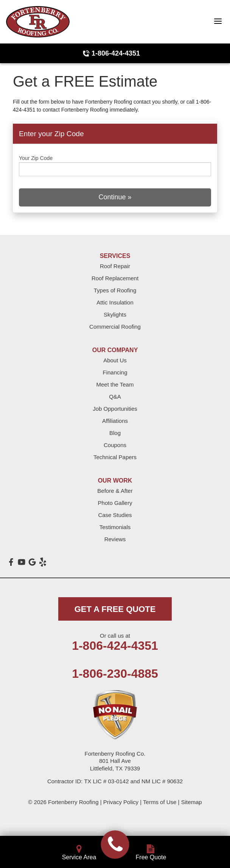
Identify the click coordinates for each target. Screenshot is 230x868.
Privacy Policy (121, 802)
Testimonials (115, 527)
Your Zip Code (36, 158)
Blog (115, 433)
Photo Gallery (115, 503)
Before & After (115, 491)
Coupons (115, 445)
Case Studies (115, 515)
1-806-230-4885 (115, 674)
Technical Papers (115, 457)
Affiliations (115, 421)
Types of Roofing (115, 290)
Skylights (115, 314)
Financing (115, 372)
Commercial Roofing (115, 327)
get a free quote (115, 609)
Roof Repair (115, 266)
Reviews (115, 539)
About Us (115, 360)
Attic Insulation (115, 302)
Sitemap (192, 802)
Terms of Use (160, 802)
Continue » (115, 197)
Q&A (115, 397)
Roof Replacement (115, 278)
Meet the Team (115, 384)
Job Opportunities (115, 409)
